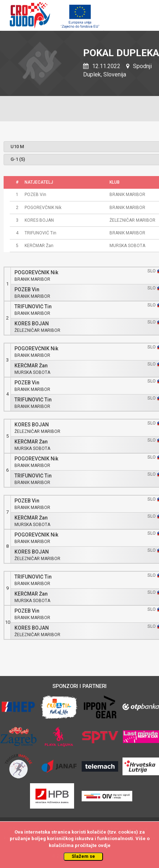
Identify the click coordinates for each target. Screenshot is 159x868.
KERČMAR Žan (31, 366)
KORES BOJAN (32, 324)
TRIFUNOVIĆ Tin (33, 307)
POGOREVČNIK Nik (36, 273)
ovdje (104, 845)
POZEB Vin (27, 290)
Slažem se (83, 856)
